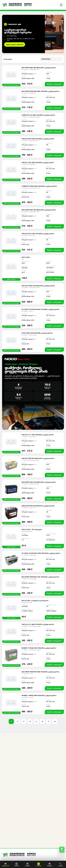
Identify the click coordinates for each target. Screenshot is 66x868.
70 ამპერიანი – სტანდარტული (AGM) (30, 433)
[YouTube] (21, 823)
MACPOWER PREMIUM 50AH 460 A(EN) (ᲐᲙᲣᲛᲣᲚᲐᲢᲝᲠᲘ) (40, 621)
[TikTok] (26, 823)
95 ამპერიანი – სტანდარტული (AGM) (30, 409)
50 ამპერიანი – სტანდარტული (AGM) (30, 161)
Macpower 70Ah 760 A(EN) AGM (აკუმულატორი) (39, 431)
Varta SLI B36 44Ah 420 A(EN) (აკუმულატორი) (38, 112)
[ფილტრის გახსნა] (62, 850)
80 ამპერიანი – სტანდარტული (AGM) (30, 19)
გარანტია (5, 848)
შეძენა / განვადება (54, 33)
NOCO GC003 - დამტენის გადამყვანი (35, 550)
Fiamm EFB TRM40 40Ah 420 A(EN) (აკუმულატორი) (39, 135)
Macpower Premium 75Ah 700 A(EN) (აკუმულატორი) (40, 526)
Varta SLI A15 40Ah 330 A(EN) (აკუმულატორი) (38, 574)
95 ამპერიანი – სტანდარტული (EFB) (30, 90)
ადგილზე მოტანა (8, 837)
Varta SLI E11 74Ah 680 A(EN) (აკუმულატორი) (38, 384)
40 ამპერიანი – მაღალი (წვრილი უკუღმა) (31, 575)
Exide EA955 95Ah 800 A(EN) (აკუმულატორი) (37, 282)
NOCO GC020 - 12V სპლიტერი (32, 479)
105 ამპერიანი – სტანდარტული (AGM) (31, 237)
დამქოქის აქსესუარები (27, 481)
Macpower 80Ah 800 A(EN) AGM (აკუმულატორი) (39, 17)
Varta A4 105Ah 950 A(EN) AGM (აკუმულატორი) (38, 235)
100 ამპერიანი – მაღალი (28, 647)
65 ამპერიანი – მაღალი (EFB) (29, 457)
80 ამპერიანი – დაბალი (27, 260)
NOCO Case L (26, 206)
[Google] (17, 823)
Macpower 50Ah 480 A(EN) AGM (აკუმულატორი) (39, 159)
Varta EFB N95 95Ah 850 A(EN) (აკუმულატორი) (38, 88)
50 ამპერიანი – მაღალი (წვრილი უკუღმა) (31, 599)
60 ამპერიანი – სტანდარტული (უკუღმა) (31, 66)
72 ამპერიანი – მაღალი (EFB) (29, 185)
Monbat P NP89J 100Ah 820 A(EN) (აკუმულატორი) (39, 645)
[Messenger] (4, 823)
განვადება (6, 844)
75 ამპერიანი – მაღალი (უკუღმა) (29, 528)
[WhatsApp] (12, 823)
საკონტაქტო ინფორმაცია (11, 858)
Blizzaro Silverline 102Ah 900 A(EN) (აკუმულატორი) (41, 502)
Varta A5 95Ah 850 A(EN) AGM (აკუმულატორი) (38, 408)
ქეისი (23, 208)
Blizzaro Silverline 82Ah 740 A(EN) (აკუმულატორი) (40, 259)
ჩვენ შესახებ (7, 833)
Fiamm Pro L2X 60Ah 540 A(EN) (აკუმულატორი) (38, 64)
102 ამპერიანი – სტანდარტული (29, 504)
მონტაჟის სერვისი (9, 841)
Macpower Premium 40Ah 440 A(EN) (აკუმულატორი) (40, 41)
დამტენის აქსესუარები (27, 552)
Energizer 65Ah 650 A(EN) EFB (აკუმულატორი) (38, 455)
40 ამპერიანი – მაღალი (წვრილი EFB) (31, 137)
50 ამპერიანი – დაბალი (27, 623)
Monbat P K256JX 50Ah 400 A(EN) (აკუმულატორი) (39, 597)
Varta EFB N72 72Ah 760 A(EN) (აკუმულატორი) (38, 183)
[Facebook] (8, 823)
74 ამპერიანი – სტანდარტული (29, 386)
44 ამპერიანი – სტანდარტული (29, 113)
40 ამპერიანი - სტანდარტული (29, 42)
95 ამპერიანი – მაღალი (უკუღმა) (29, 284)
